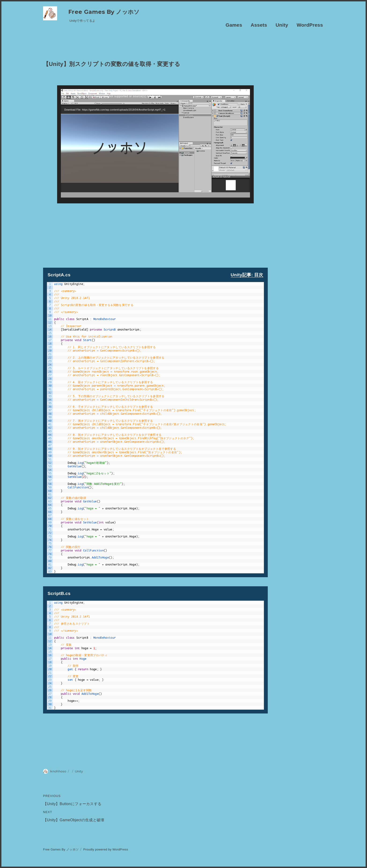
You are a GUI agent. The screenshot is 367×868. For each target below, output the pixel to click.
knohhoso (58, 771)
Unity (282, 25)
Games (234, 25)
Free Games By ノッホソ (104, 12)
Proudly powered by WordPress (106, 849)
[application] (155, 144)
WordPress (310, 25)
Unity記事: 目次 (247, 275)
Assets (259, 25)
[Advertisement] (155, 236)
